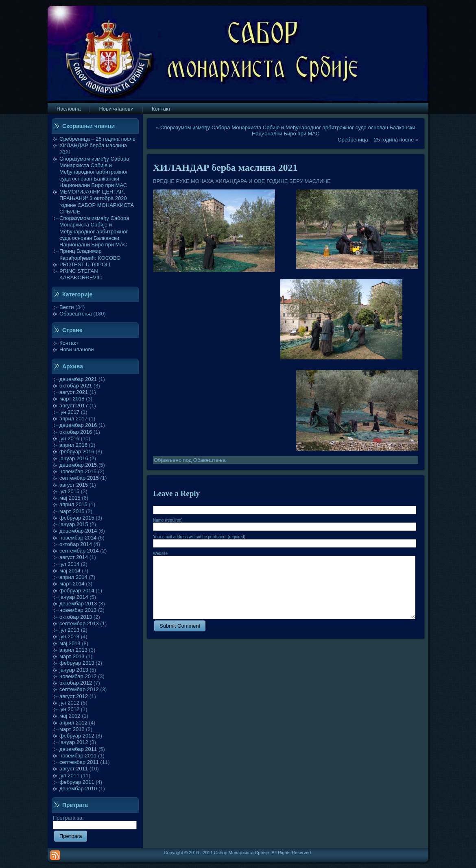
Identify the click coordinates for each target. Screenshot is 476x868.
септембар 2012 (79, 689)
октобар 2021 (76, 386)
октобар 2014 (76, 544)
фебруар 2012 (77, 736)
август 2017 (74, 406)
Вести (67, 307)
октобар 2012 (76, 683)
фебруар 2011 (77, 782)
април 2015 (73, 504)
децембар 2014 (78, 531)
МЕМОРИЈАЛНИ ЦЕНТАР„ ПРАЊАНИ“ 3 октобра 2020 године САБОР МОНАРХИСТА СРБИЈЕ (97, 202)
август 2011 (74, 769)
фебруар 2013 (77, 663)
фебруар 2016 (77, 451)
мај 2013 (70, 643)
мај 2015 (70, 498)
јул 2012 (69, 703)
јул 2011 (69, 776)
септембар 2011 (79, 762)
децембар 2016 (78, 425)
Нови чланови (77, 349)
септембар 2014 (79, 551)
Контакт (69, 343)
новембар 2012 (78, 676)
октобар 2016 (76, 432)
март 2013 (72, 656)
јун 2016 (69, 438)
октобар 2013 (76, 617)
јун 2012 (69, 709)
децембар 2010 (78, 789)
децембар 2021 (78, 379)
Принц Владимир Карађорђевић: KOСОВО (90, 254)
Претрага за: (95, 821)
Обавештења (76, 314)
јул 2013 (69, 630)
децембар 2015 (78, 465)
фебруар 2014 (77, 591)
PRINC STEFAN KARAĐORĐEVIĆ (81, 274)
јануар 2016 (74, 458)
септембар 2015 (79, 478)
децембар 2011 (78, 749)
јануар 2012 (74, 742)
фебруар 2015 (77, 518)
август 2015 (74, 485)
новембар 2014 (78, 538)
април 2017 (73, 419)
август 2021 (74, 392)
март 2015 (72, 511)
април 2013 (73, 650)
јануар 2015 (74, 524)
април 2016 (73, 445)
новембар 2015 (78, 471)
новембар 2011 (78, 756)
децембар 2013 (78, 604)
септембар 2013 (79, 623)
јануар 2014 (74, 597)
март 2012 (72, 729)
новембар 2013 (78, 610)
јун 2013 (69, 636)
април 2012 (73, 723)
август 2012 (74, 696)
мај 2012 (70, 716)
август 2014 (74, 557)
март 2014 (72, 584)
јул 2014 (69, 564)
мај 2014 (70, 571)
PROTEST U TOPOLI (85, 264)
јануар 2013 (74, 670)
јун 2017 (69, 412)
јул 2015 (69, 491)
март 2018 (72, 399)
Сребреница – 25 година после (97, 139)
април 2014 (73, 577)
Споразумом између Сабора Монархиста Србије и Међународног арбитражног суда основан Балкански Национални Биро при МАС (94, 172)
